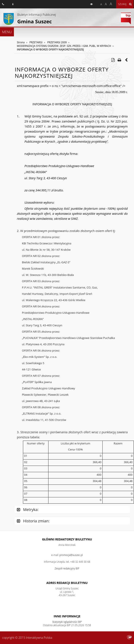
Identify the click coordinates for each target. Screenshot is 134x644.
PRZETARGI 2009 (57, 42)
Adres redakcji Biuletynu (67, 583)
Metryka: (28, 510)
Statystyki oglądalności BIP (67, 622)
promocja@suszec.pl (71, 555)
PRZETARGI (36, 42)
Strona (21, 42)
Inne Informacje (67, 616)
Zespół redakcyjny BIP (67, 568)
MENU (7, 32)
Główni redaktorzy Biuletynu (67, 539)
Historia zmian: (33, 521)
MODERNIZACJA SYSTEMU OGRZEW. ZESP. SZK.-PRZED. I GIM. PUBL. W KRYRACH (64, 46)
